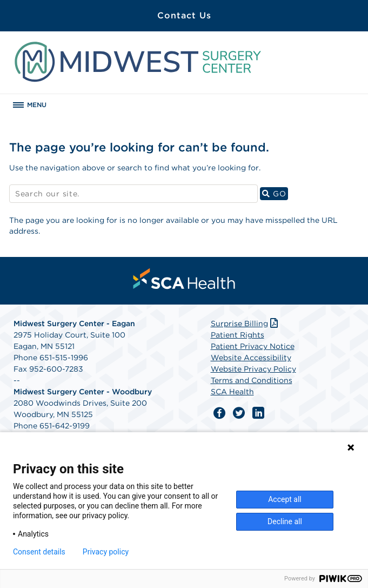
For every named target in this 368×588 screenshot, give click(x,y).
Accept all (285, 499)
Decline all (285, 521)
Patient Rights (237, 335)
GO (275, 193)
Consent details (39, 552)
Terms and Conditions (252, 380)
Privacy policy (106, 552)
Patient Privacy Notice (253, 346)
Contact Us (184, 15)
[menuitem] (184, 279)
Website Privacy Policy (253, 369)
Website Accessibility (251, 358)
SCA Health (232, 392)
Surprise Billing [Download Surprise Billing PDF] (246, 323)
